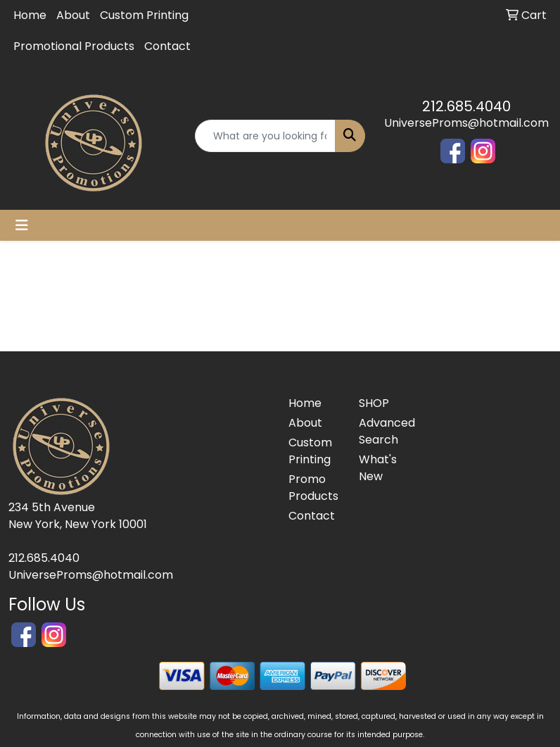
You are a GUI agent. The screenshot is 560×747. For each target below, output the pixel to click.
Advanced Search (386, 431)
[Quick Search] (265, 136)
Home (30, 15)
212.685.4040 (466, 106)
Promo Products (313, 488)
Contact (167, 46)
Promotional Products (74, 46)
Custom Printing (144, 15)
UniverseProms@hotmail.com (466, 123)
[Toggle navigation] (22, 225)
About (73, 15)
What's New (378, 468)
